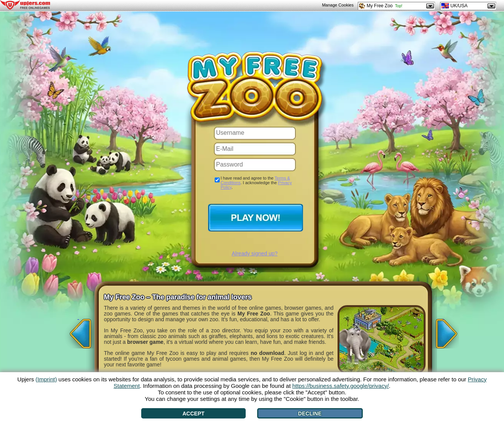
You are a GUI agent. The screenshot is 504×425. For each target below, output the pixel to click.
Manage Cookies (338, 5)
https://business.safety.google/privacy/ (341, 386)
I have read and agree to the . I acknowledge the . (256, 183)
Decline (310, 414)
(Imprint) (46, 379)
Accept (194, 414)
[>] (444, 331)
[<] (78, 331)
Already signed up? (255, 253)
